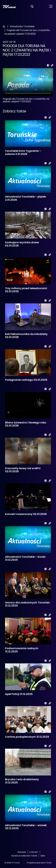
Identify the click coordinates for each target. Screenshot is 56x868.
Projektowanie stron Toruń (39, 863)
